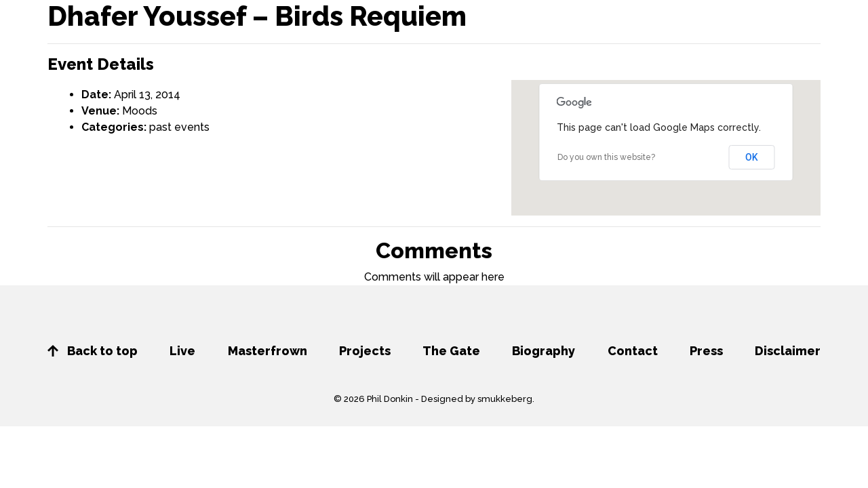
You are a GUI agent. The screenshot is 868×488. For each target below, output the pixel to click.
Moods (140, 111)
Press (706, 351)
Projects (365, 351)
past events (179, 127)
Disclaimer (788, 351)
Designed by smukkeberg (477, 399)
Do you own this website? (606, 157)
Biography (544, 351)
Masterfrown (268, 351)
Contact (633, 351)
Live (182, 351)
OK (752, 157)
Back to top (93, 351)
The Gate (451, 351)
